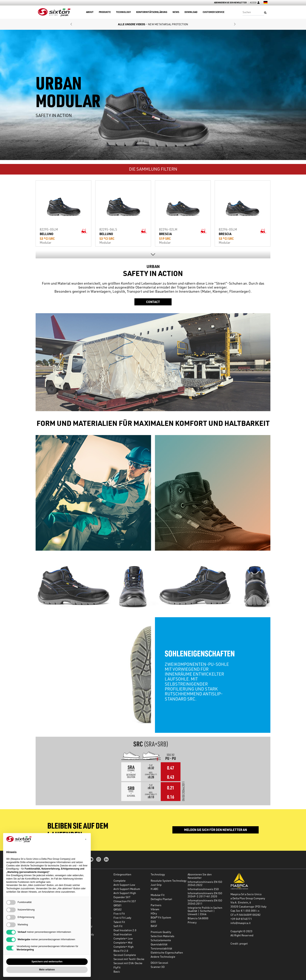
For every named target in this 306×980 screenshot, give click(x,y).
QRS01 (118, 905)
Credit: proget (239, 943)
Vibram (155, 909)
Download (191, 12)
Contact (153, 302)
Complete (120, 881)
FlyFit (117, 967)
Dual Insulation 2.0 (125, 930)
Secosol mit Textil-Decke (129, 959)
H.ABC (155, 889)
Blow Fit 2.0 (121, 951)
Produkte (105, 12)
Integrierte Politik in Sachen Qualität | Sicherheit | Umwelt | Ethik (205, 911)
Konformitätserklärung (152, 12)
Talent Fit (119, 922)
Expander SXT (122, 897)
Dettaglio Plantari (161, 899)
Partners (156, 905)
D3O (153, 922)
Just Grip (156, 885)
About (90, 12)
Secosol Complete (125, 955)
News (176, 12)
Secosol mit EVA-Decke (128, 963)
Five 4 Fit (119, 913)
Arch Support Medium (127, 889)
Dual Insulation (123, 934)
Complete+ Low (123, 938)
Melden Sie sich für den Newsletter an (216, 830)
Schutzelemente (161, 940)
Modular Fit (158, 895)
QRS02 (118, 909)
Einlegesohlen (122, 874)
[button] (71, 24)
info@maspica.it (241, 923)
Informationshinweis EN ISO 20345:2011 (205, 902)
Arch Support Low (124, 885)
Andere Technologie (163, 957)
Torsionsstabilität (161, 948)
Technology (123, 12)
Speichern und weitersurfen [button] (47, 962)
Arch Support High (125, 893)
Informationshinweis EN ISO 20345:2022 (205, 883)
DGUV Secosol (159, 963)
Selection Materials (162, 936)
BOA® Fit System (161, 917)
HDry (154, 913)
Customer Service (214, 12)
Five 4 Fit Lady (122, 918)
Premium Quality (161, 932)
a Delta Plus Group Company (248, 898)
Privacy (192, 922)
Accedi (255, 3)
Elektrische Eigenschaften (167, 952)
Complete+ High (124, 947)
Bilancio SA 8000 (198, 918)
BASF (154, 926)
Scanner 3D (158, 967)
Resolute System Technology (169, 881)
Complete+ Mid (123, 942)
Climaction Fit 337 (125, 901)
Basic (117, 971)
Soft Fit (118, 926)
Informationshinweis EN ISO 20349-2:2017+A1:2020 (205, 895)
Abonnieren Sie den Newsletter (230, 3)
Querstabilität (159, 944)
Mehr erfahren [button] (47, 970)
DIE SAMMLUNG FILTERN (153, 169)
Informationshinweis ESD (203, 889)
